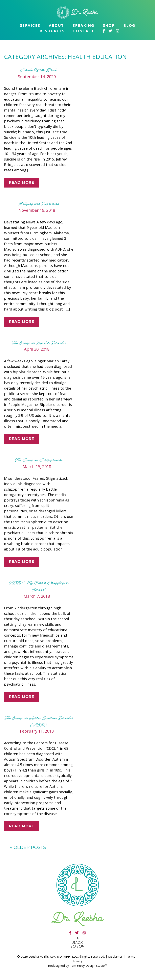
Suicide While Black (39, 70)
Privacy (77, 961)
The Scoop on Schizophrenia (39, 460)
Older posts (28, 847)
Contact (84, 31)
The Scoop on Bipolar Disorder (39, 343)
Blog (129, 25)
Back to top (77, 945)
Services (30, 25)
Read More (21, 182)
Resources (52, 31)
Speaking (83, 25)
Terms (131, 956)
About (56, 25)
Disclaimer (115, 956)
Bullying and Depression (39, 204)
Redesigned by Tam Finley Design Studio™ (77, 965)
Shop (109, 25)
